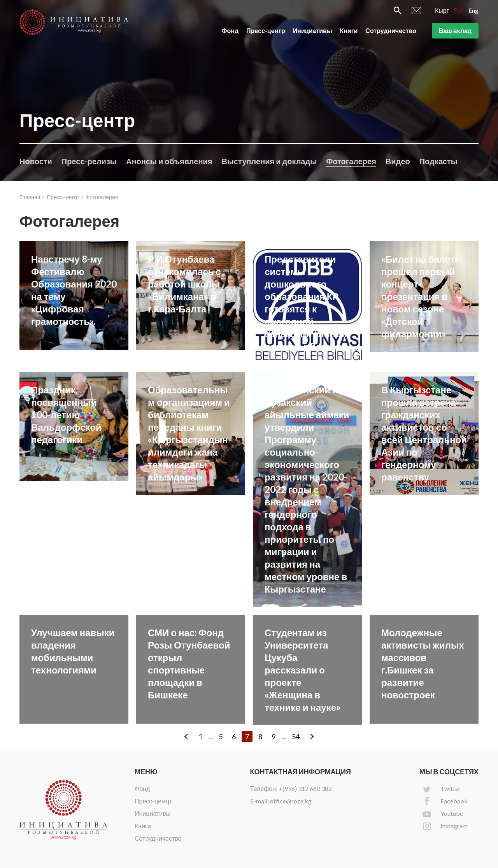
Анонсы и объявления (169, 161)
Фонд (230, 31)
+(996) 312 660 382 (305, 788)
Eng (473, 10)
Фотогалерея (351, 161)
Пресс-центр (266, 31)
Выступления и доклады (269, 161)
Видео (398, 161)
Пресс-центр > (65, 197)
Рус (459, 10)
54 (296, 736)
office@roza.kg (291, 801)
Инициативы (313, 31)
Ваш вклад (455, 31)
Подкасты (438, 161)
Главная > (32, 197)
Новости (36, 161)
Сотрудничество (391, 31)
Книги (349, 31)
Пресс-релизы (89, 161)
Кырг (442, 10)
